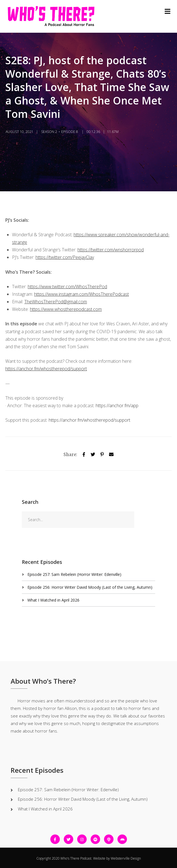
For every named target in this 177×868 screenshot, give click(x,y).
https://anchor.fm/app (117, 406)
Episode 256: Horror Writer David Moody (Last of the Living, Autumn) (90, 587)
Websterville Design (126, 858)
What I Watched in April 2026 (53, 600)
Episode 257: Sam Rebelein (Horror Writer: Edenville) (74, 574)
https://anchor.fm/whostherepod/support (89, 420)
